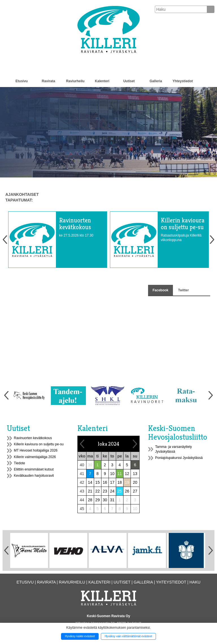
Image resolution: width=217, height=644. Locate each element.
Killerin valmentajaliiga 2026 (35, 457)
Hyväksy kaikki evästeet (80, 636)
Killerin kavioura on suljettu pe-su (39, 444)
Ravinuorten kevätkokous (33, 438)
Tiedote (19, 463)
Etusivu (22, 81)
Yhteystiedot (183, 81)
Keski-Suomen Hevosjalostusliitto (178, 433)
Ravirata (48, 81)
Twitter (183, 290)
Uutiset (129, 81)
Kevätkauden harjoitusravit (34, 476)
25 (120, 491)
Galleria (156, 81)
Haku (195, 582)
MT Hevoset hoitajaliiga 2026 (36, 450)
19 (127, 482)
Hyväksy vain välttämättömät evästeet (128, 636)
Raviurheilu (75, 81)
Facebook (160, 290)
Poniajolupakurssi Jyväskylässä (179, 458)
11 (120, 474)
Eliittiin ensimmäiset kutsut (34, 469)
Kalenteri (102, 81)
